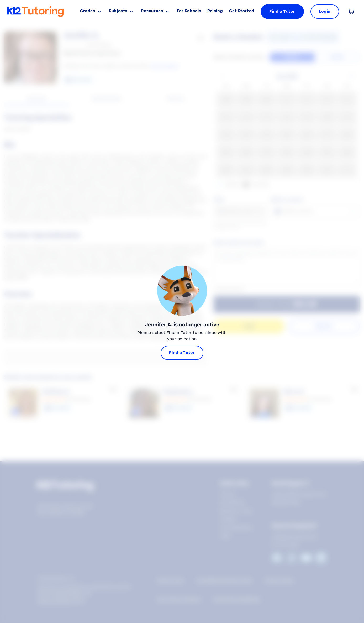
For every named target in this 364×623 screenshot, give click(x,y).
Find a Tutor (282, 11)
